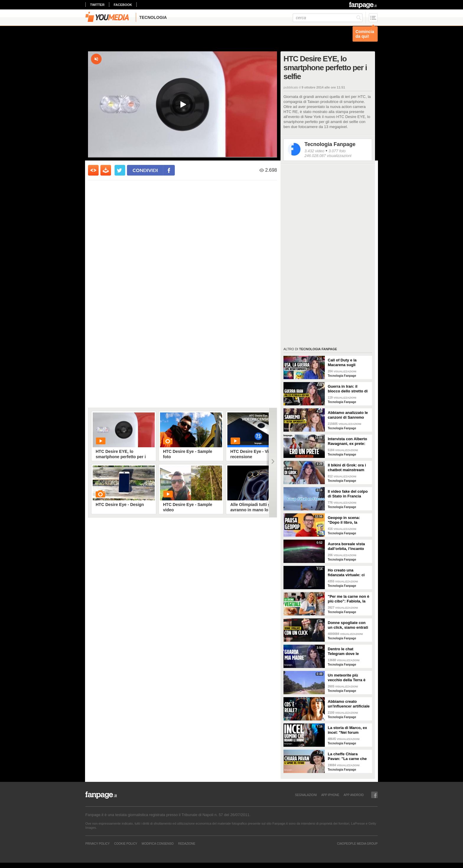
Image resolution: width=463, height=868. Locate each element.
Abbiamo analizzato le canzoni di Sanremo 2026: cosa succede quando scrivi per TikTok (348, 415)
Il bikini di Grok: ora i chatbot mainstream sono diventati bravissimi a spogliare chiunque (348, 468)
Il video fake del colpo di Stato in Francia (348, 494)
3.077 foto (337, 151)
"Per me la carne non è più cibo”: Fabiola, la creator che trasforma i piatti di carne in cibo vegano (349, 599)
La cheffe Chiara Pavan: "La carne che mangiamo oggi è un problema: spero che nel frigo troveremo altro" (347, 756)
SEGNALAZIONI (306, 795)
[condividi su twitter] (120, 170)
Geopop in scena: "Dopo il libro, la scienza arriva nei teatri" (344, 520)
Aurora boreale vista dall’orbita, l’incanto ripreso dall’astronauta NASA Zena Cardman (348, 546)
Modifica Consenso (158, 844)
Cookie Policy (125, 844)
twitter (97, 5)
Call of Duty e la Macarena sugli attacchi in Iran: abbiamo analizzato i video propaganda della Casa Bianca (346, 363)
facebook (123, 5)
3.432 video (314, 151)
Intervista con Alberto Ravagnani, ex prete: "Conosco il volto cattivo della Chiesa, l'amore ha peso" (347, 441)
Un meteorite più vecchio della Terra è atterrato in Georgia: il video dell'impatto (348, 678)
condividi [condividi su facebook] (145, 170)
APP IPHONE (330, 795)
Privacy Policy (97, 844)
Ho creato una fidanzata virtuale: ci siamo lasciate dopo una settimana (346, 573)
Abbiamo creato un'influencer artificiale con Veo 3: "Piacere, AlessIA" (349, 704)
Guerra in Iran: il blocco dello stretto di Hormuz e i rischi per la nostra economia (349, 389)
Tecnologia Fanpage (330, 144)
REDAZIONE (187, 844)
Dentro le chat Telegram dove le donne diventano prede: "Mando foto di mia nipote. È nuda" (348, 651)
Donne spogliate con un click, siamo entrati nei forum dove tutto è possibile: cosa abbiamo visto (348, 625)
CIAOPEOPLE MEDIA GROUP (357, 844)
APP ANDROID (354, 795)
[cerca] (328, 18)
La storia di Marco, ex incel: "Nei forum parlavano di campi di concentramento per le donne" (348, 730)
